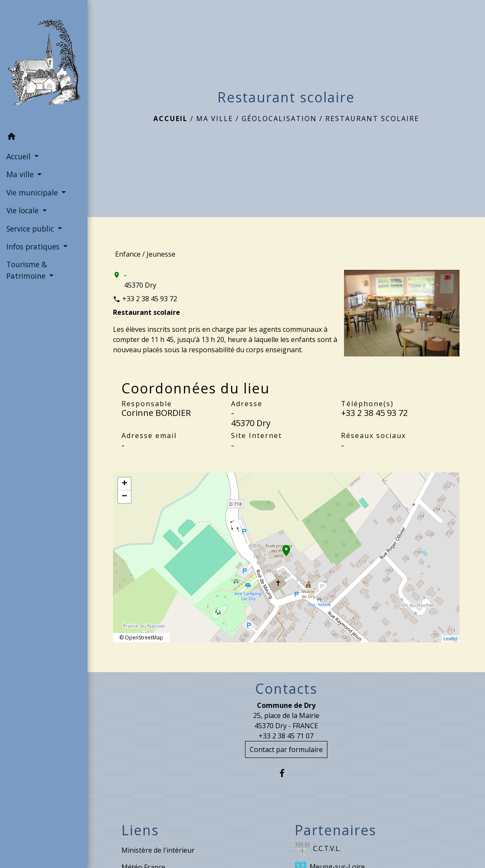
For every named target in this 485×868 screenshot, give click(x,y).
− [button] (124, 497)
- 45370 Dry (140, 280)
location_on (282, 546)
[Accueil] (44, 64)
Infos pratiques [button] (34, 246)
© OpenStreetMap (141, 638)
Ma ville (215, 119)
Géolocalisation (279, 119)
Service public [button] (31, 229)
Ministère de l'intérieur (158, 850)
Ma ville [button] (21, 174)
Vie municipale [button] (33, 192)
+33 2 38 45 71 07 (286, 736)
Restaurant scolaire (372, 119)
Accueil (171, 119)
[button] (44, 138)
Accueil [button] (20, 156)
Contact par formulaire (286, 749)
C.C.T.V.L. (318, 849)
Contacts (286, 689)
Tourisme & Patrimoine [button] (27, 270)
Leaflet (450, 639)
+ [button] (124, 484)
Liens (140, 830)
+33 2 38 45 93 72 (150, 299)
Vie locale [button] (24, 210)
